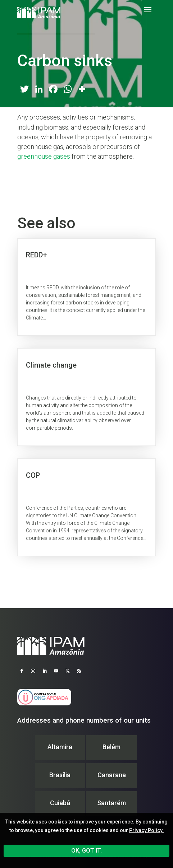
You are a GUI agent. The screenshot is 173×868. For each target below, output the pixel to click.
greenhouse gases (44, 156)
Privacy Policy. (146, 830)
